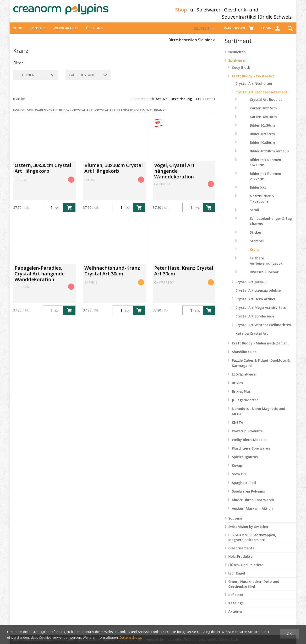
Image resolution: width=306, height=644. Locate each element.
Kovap (237, 470)
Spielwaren (237, 65)
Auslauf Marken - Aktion (252, 513)
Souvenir (235, 523)
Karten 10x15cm (263, 112)
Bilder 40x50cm (262, 147)
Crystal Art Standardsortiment (261, 96)
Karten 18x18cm (263, 121)
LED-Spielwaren (245, 378)
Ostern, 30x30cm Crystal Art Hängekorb (43, 172)
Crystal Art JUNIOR (251, 286)
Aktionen (236, 616)
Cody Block (241, 72)
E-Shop (19, 114)
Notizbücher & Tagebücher (262, 203)
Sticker (256, 237)
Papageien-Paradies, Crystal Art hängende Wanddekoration (40, 278)
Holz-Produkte (240, 561)
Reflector (236, 599)
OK (289, 634)
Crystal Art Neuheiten (254, 88)
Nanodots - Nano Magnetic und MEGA (259, 416)
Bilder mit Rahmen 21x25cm (265, 180)
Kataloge (236, 607)
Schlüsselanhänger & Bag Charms (271, 225)
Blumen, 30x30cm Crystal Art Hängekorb (114, 172)
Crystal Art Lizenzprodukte (258, 295)
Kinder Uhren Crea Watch (253, 504)
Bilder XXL (258, 192)
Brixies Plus (241, 396)
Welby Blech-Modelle (249, 444)
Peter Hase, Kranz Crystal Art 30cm (184, 275)
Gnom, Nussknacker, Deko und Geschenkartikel (254, 588)
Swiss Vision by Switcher (248, 531)
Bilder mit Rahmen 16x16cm (265, 167)
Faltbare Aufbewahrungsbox (266, 265)
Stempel (257, 245)
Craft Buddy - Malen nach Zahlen (260, 347)
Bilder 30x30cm (262, 130)
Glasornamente (241, 552)
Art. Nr (161, 103)
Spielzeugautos (245, 461)
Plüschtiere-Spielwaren (251, 453)
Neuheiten (237, 56)
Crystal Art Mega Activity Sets (261, 312)
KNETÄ (238, 427)
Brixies (237, 387)
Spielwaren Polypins (248, 496)
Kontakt (38, 32)
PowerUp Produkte (247, 435)
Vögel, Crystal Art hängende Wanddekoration (174, 175)
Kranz (255, 254)
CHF (199, 103)
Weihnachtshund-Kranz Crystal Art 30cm (112, 275)
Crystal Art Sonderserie (255, 320)
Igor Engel (237, 577)
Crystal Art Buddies (266, 104)
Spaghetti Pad (244, 487)
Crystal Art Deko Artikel (255, 303)
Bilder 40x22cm (262, 138)
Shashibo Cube (244, 356)
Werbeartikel (66, 32)
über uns (94, 32)
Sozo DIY (239, 478)
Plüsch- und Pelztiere (246, 569)
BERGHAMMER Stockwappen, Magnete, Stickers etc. (252, 542)
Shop (18, 32)
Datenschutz (130, 637)
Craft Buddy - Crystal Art (253, 80)
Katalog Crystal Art (252, 338)
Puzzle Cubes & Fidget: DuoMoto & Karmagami (261, 367)
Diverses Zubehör (264, 276)
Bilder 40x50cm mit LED (269, 155)
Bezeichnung (181, 103)
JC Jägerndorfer (245, 404)
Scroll (254, 214)
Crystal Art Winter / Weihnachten (263, 329)
